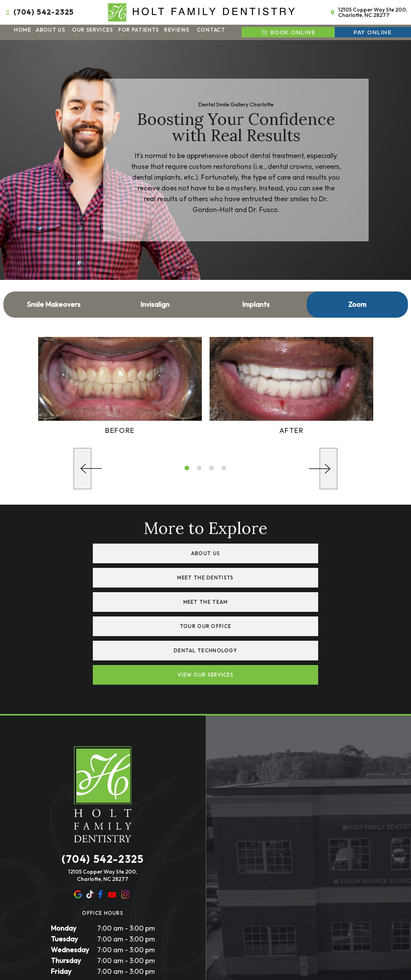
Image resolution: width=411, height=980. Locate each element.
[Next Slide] (323, 467)
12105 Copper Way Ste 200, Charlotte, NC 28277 (368, 12)
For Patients (138, 30)
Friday (61, 895)
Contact (211, 30)
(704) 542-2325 (39, 12)
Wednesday (70, 873)
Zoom (357, 303)
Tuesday (64, 862)
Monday (64, 851)
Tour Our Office (275, 575)
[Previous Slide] (88, 467)
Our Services (92, 30)
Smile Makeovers (54, 303)
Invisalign (155, 303)
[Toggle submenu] (40, 34)
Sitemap (124, 927)
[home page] (201, 12)
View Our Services (275, 598)
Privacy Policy (157, 927)
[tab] (187, 467)
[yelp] (90, 818)
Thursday (66, 884)
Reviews (177, 30)
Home (23, 28)
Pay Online (373, 31)
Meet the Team (136, 575)
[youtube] (112, 818)
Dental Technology (136, 598)
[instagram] (125, 818)
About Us (51, 30)
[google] (78, 818)
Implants (256, 303)
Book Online (288, 31)
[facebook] (100, 818)
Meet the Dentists (275, 551)
